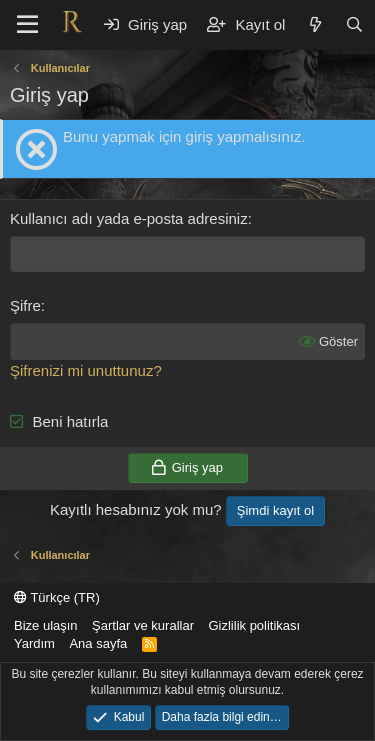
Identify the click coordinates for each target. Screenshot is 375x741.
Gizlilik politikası (254, 625)
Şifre (25, 305)
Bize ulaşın (46, 625)
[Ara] (354, 24)
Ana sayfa (98, 643)
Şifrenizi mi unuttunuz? (86, 370)
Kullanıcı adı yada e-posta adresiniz (129, 218)
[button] (27, 25)
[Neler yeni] (314, 24)
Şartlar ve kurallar (143, 625)
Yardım (34, 643)
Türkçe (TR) (57, 597)
